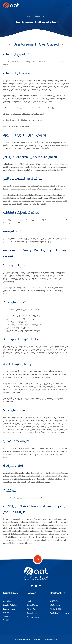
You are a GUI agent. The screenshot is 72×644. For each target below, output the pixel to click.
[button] (68, 5)
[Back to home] (11, 5)
